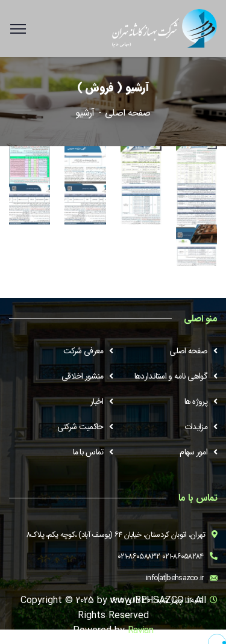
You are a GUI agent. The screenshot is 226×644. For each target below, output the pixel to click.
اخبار (97, 401)
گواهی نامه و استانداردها (171, 376)
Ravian (140, 630)
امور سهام (193, 452)
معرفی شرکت (83, 351)
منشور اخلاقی (82, 376)
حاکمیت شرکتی (80, 427)
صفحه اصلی (128, 113)
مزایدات (196, 427)
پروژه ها (196, 401)
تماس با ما (88, 452)
